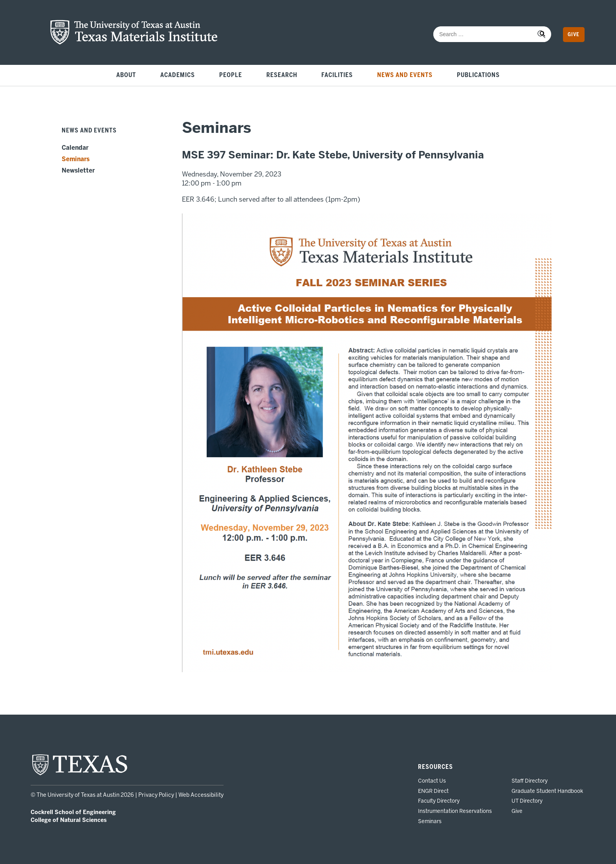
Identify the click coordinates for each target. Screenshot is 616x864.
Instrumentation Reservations (455, 811)
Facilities (337, 75)
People (231, 75)
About (126, 75)
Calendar (75, 148)
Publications (478, 75)
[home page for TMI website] (134, 42)
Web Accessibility (201, 795)
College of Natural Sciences (69, 820)
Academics (178, 75)
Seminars (76, 159)
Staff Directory (530, 781)
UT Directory (527, 801)
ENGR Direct (433, 791)
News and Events (405, 75)
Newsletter (78, 171)
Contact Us (432, 781)
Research (282, 75)
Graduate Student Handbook (547, 791)
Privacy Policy (156, 795)
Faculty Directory (439, 801)
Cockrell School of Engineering (73, 812)
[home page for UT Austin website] (80, 774)
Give (574, 34)
